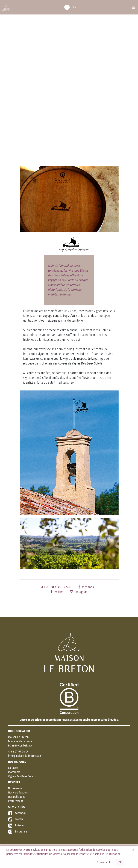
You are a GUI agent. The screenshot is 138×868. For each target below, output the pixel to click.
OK (120, 862)
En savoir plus (105, 862)
